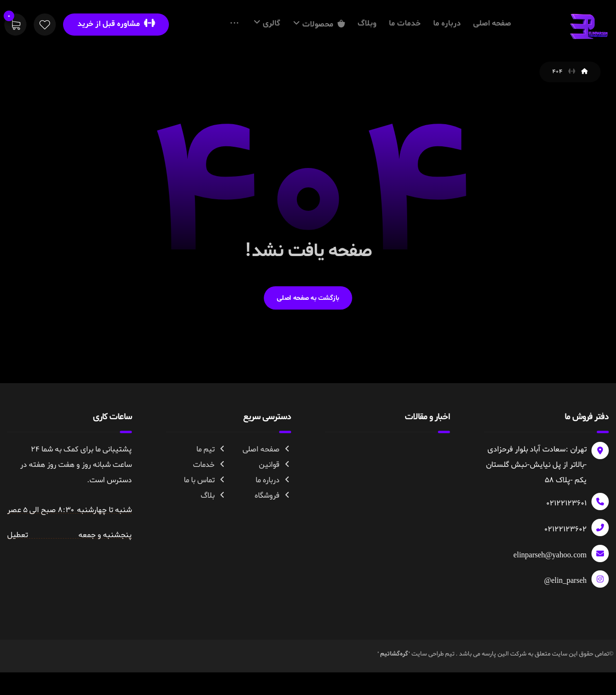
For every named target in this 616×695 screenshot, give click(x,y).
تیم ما (211, 487)
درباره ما (273, 518)
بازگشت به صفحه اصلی (308, 335)
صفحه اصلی (267, 487)
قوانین (275, 502)
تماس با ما (205, 518)
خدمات (210, 502)
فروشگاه (273, 533)
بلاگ (213, 533)
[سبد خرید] (15, 26)
